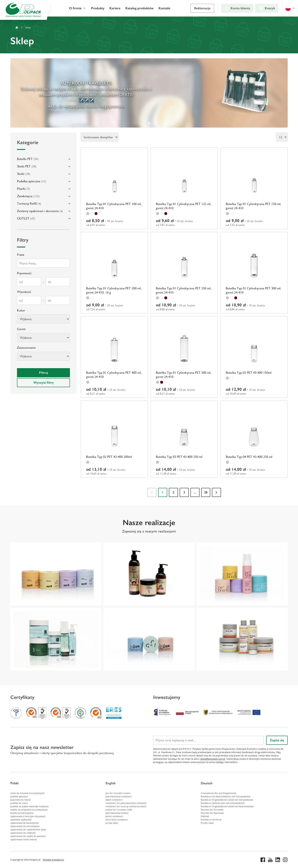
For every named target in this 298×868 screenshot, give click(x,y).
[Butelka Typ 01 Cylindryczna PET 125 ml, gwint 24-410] (184, 188)
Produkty (98, 8)
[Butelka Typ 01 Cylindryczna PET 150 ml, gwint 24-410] (254, 188)
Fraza (21, 255)
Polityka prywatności (53, 860)
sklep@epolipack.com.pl (213, 759)
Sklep (28, 27)
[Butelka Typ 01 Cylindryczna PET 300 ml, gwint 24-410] (254, 273)
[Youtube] (270, 860)
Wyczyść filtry (44, 383)
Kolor (21, 310)
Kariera (115, 8)
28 (206, 492)
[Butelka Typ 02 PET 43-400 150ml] (254, 357)
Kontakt (164, 8)
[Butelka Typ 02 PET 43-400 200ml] (114, 439)
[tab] (149, 123)
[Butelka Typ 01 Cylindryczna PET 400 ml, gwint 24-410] (114, 357)
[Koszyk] (267, 8)
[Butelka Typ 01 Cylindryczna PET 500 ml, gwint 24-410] (184, 357)
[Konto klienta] (237, 8)
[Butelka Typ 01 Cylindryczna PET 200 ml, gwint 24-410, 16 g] (114, 273)
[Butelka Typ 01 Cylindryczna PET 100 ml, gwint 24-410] (114, 188)
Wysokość (24, 292)
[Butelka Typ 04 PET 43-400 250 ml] (254, 439)
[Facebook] (263, 860)
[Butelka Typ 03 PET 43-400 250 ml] (184, 439)
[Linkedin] (278, 860)
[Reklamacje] (202, 8)
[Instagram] (285, 860)
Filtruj (44, 373)
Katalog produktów (139, 8)
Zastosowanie (26, 348)
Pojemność (24, 273)
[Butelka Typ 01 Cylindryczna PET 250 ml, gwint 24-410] (184, 273)
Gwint (21, 329)
